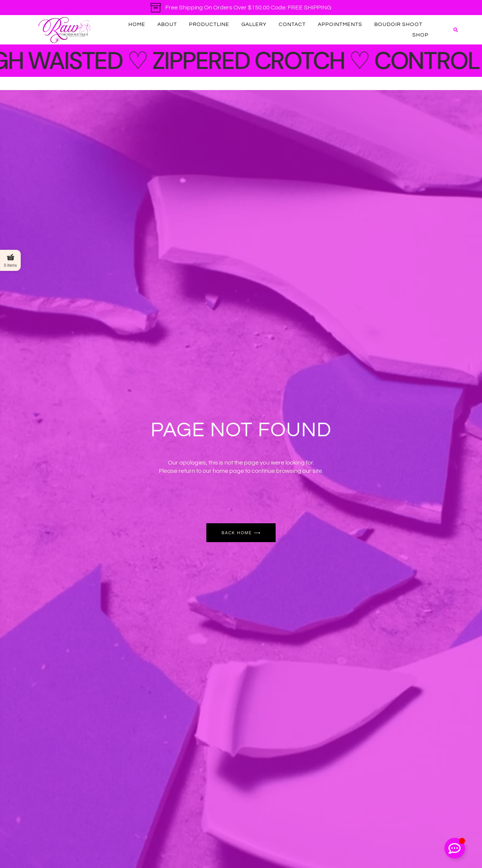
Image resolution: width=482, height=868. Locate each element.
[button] (456, 30)
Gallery (254, 24)
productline (209, 24)
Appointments (340, 24)
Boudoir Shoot (398, 24)
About (167, 24)
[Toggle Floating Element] (455, 848)
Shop (420, 35)
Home (137, 24)
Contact (292, 24)
